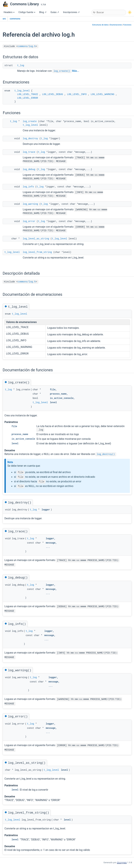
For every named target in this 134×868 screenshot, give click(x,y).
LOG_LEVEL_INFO (77, 94)
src (4, 19)
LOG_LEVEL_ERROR (28, 98)
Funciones (127, 25)
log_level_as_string (36, 239)
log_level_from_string (37, 252)
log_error (29, 221)
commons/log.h (27, 46)
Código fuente (27, 12)
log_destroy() (106, 454)
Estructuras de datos (100, 25)
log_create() (62, 71)
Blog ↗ (43, 12)
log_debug (29, 169)
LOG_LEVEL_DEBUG (52, 94)
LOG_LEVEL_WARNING (103, 94)
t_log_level (22, 91)
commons (15, 19)
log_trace (29, 152)
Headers (9, 12)
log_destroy (30, 139)
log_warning (30, 204)
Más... (75, 71)
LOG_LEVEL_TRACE (28, 94)
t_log (21, 65)
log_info (28, 187)
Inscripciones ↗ (71, 12)
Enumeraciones (116, 25)
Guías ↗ (55, 12)
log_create (30, 121)
